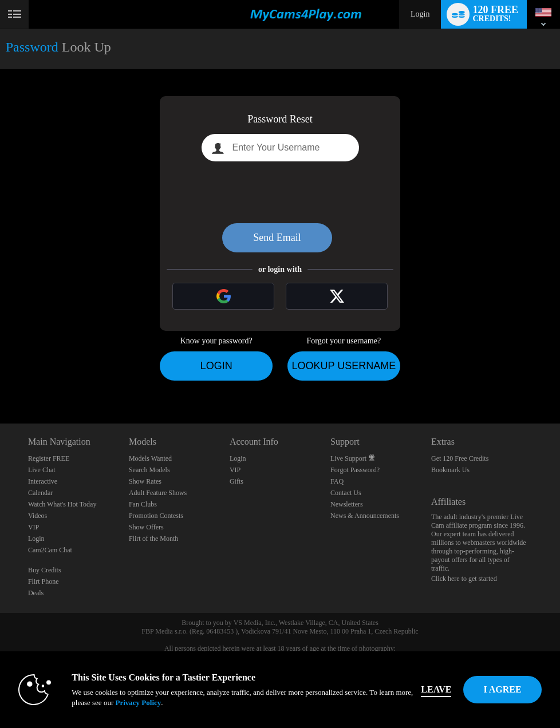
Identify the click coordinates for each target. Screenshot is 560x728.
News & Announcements (365, 516)
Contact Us (346, 493)
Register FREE (49, 458)
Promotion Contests (156, 516)
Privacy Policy (138, 703)
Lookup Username (344, 366)
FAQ (337, 481)
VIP (33, 527)
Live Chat (42, 470)
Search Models (149, 470)
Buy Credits (45, 570)
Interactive (43, 481)
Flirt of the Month (153, 539)
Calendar (40, 493)
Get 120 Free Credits (460, 458)
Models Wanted (150, 458)
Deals (36, 593)
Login (420, 14)
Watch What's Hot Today (62, 504)
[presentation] (280, 192)
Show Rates (145, 481)
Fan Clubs (143, 504)
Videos (38, 516)
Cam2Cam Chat (50, 550)
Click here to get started (464, 579)
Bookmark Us (450, 470)
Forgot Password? (355, 470)
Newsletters (347, 504)
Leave (436, 689)
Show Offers (146, 527)
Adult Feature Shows (158, 493)
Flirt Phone (44, 581)
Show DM (0, 381)
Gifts (236, 481)
